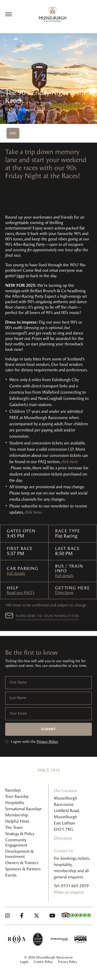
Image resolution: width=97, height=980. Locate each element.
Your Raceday (17, 796)
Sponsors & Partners (23, 869)
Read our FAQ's (21, 593)
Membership (17, 815)
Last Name (18, 698)
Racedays (13, 790)
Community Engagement (16, 842)
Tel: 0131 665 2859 (71, 886)
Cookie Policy (43, 962)
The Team (14, 827)
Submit (48, 729)
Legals (24, 962)
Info (13, 133)
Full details (16, 573)
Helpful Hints (17, 821)
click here (69, 462)
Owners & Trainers (22, 863)
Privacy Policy (47, 742)
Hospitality (15, 803)
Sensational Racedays (23, 809)
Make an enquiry (69, 892)
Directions (64, 593)
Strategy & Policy (20, 834)
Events (11, 875)
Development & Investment (19, 854)
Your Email (18, 713)
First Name (18, 682)
